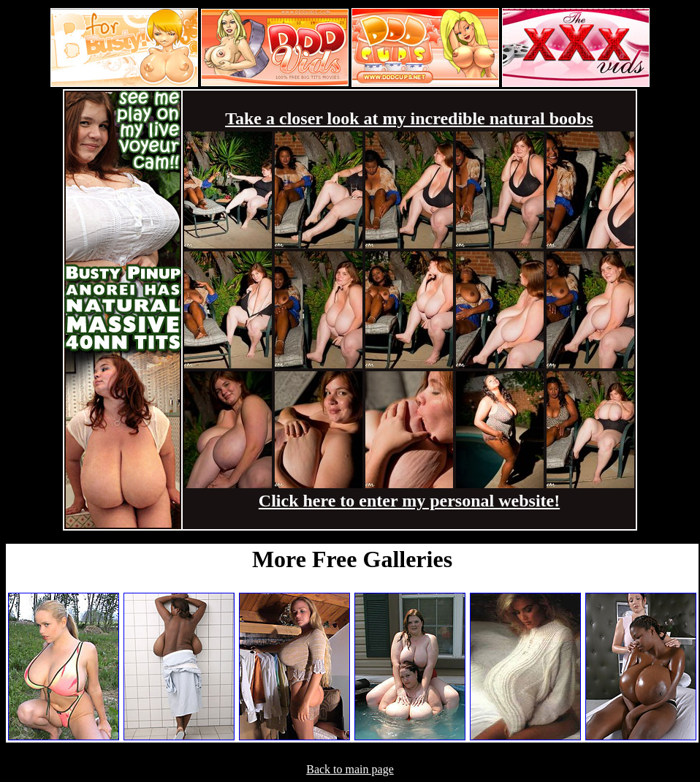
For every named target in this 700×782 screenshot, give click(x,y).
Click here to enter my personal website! (409, 501)
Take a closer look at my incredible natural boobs (409, 118)
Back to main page (350, 769)
